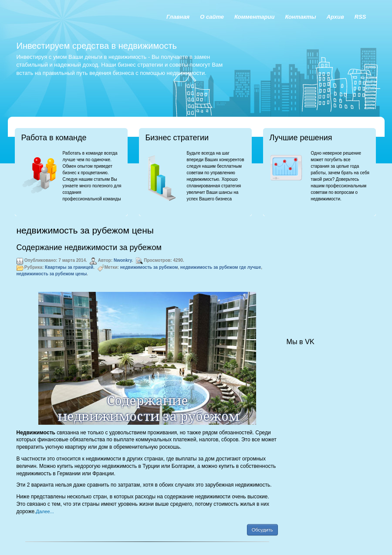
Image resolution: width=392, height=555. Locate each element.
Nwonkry (123, 260)
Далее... (45, 511)
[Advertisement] (330, 268)
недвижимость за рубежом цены (52, 274)
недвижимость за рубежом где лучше (221, 267)
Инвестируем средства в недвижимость (97, 46)
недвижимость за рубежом (149, 267)
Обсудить (262, 530)
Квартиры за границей (69, 267)
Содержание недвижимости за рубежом (89, 247)
